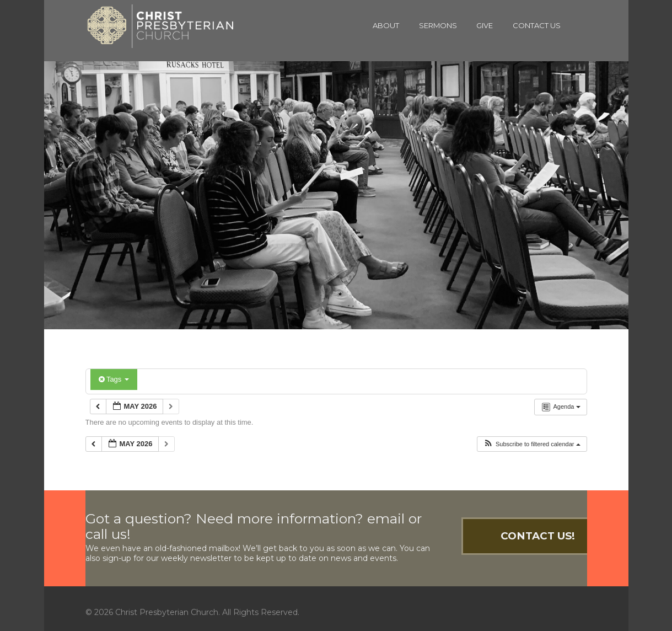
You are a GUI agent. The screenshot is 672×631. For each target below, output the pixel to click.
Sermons (438, 25)
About (386, 25)
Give (485, 25)
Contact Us (537, 25)
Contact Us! (538, 536)
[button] (532, 444)
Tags (114, 379)
